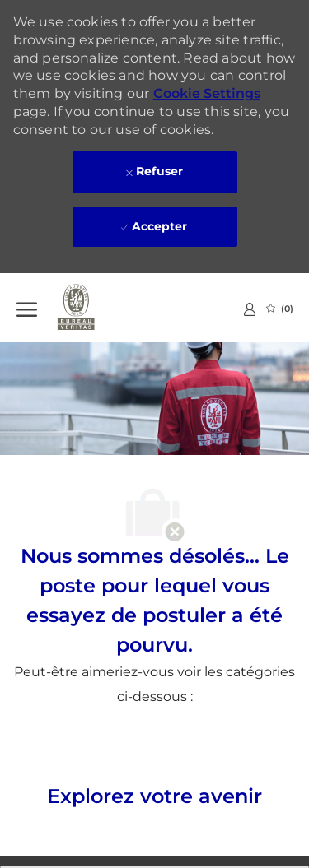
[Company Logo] (99, 308)
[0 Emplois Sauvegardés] (280, 309)
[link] (250, 309)
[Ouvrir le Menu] (27, 308)
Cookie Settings (207, 93)
